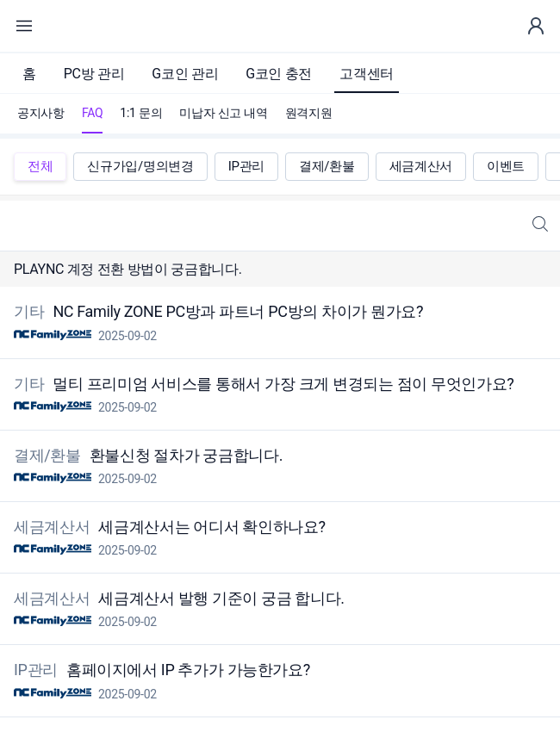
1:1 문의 (141, 113)
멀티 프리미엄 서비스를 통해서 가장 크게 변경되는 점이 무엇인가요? (281, 384)
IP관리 (246, 166)
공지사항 (41, 113)
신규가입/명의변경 (140, 166)
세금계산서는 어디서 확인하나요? (210, 527)
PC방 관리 (94, 74)
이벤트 (506, 166)
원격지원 (309, 113)
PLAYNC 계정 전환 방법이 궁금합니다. (128, 269)
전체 (40, 166)
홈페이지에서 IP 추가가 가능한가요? (187, 670)
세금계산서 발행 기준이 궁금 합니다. (220, 598)
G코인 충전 (279, 74)
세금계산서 (421, 166)
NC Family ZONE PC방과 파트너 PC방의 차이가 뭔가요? (236, 312)
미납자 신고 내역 (223, 113)
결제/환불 (327, 166)
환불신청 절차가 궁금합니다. (184, 455)
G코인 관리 (185, 74)
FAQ (92, 113)
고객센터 (367, 74)
